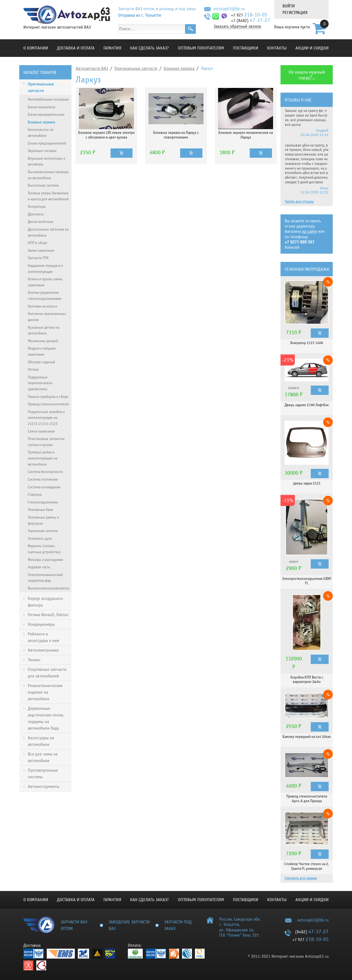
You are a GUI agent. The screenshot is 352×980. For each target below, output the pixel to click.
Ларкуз (207, 68)
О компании (36, 48)
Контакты (277, 48)
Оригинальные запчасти (136, 68)
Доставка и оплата (76, 48)
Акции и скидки (312, 48)
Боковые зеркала (179, 68)
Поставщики (246, 48)
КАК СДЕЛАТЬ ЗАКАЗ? (149, 48)
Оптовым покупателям (201, 48)
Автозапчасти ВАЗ (92, 68)
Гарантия (112, 48)
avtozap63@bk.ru (229, 9)
